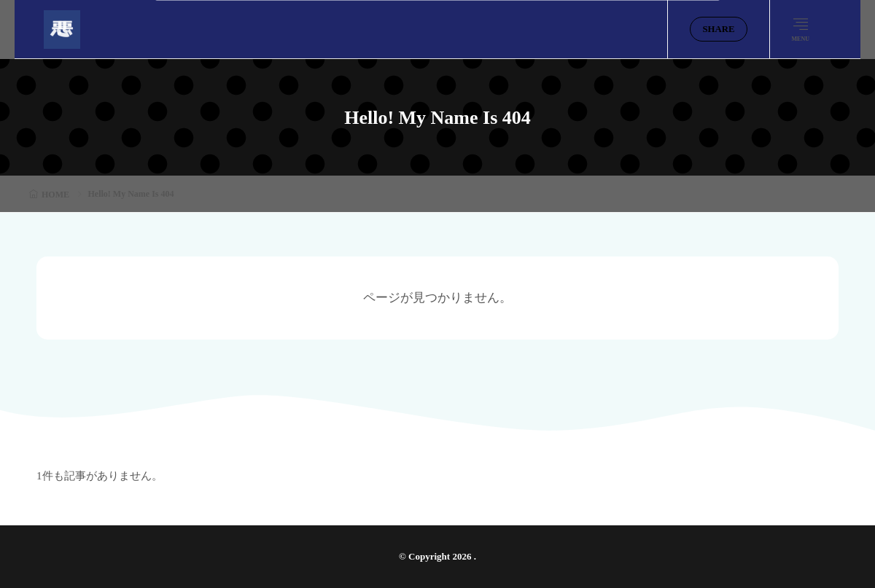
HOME (55, 195)
